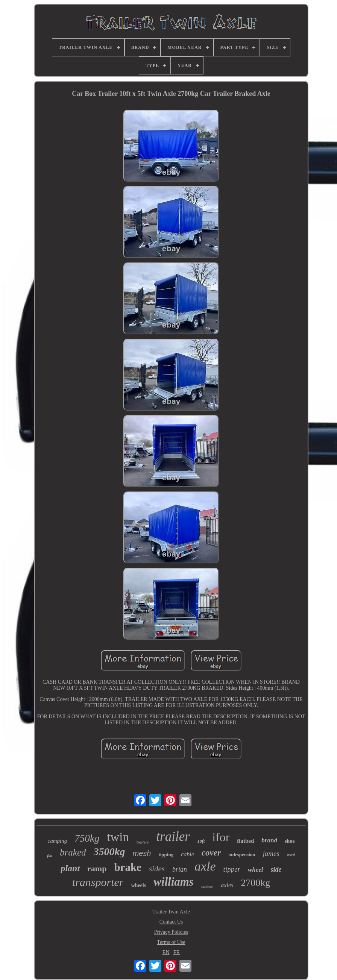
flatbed (245, 841)
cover (211, 853)
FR (177, 952)
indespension (242, 855)
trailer (173, 837)
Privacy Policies (171, 932)
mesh (142, 853)
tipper (232, 869)
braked (73, 852)
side (276, 869)
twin (118, 837)
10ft (201, 841)
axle (205, 866)
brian (180, 869)
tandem (207, 886)
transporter (98, 882)
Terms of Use (171, 942)
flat (50, 856)
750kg (87, 838)
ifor (221, 837)
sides (157, 869)
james (271, 853)
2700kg (255, 883)
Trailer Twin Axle (171, 912)
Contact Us (171, 922)
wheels (138, 885)
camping (58, 841)
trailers (143, 842)
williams (174, 882)
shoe (290, 841)
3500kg (109, 852)
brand (269, 840)
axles (227, 885)
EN (166, 952)
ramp (97, 868)
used (291, 855)
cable (187, 854)
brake (128, 867)
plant (70, 868)
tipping (166, 855)
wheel (256, 870)
